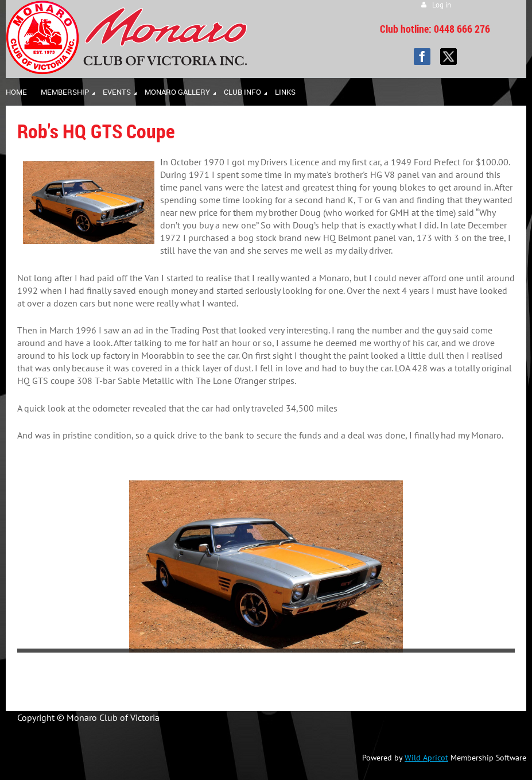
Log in (442, 5)
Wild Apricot (426, 758)
